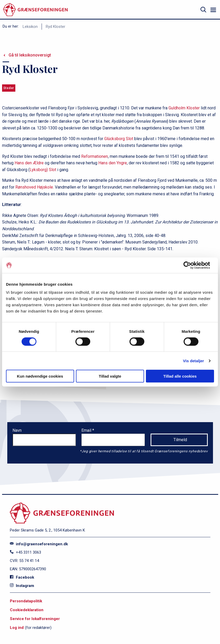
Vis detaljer (194, 361)
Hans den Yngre (113, 163)
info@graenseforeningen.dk (39, 544)
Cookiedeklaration (27, 610)
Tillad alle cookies (180, 376)
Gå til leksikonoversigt (30, 55)
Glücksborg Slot (119, 139)
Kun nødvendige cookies (40, 376)
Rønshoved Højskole (34, 187)
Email (87, 430)
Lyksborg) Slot (43, 170)
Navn (17, 430)
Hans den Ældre (29, 163)
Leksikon (30, 27)
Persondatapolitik (26, 601)
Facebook (22, 577)
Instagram (22, 586)
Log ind (17, 628)
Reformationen (95, 156)
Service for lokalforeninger (35, 619)
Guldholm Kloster (184, 108)
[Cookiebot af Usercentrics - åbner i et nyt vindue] (191, 265)
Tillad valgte (110, 376)
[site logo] (35, 10)
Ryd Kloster (56, 27)
